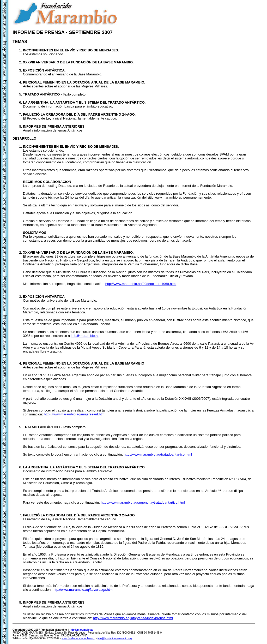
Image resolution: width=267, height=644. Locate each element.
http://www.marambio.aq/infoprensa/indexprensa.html (133, 618)
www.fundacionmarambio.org (78, 638)
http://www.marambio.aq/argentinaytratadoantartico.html (143, 502)
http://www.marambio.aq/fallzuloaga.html (83, 590)
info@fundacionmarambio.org (115, 638)
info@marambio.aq (85, 336)
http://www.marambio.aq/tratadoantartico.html (158, 454)
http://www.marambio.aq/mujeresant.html (75, 414)
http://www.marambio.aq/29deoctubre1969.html (141, 284)
